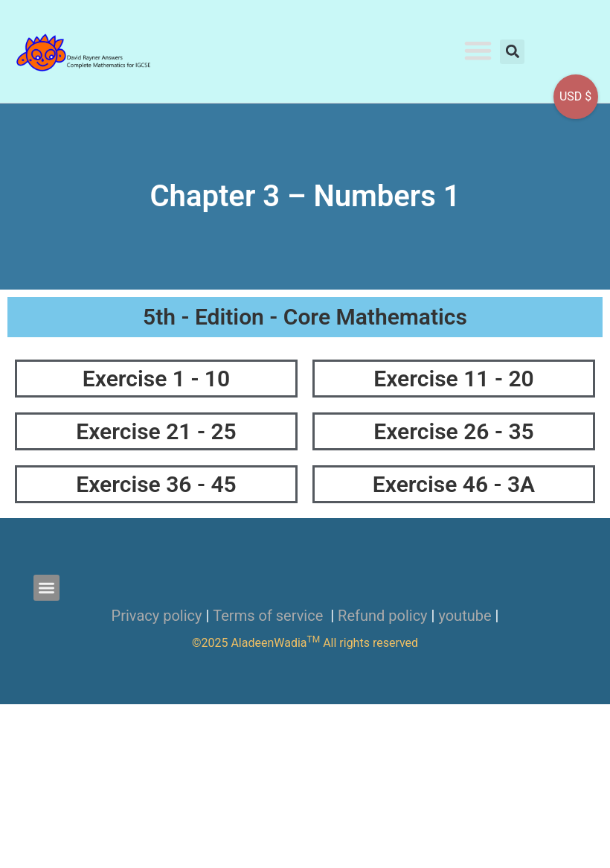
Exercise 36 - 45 (156, 484)
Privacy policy (157, 616)
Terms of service (270, 616)
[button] (479, 50)
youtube (465, 616)
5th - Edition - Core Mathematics (305, 317)
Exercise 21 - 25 (156, 431)
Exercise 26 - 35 (453, 431)
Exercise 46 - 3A (454, 484)
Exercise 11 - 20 (453, 379)
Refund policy (383, 616)
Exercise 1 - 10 (156, 379)
